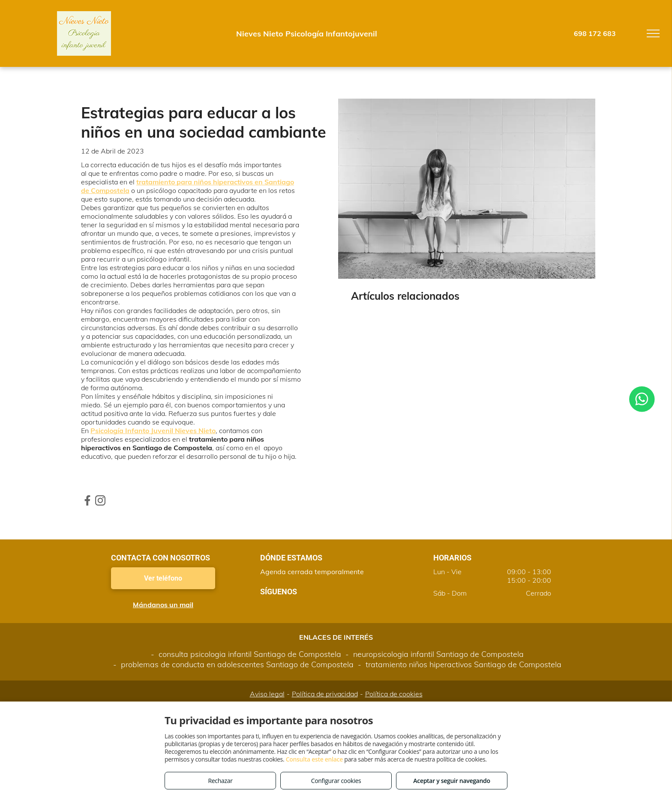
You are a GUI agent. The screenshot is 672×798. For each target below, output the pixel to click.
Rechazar (220, 781)
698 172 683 (595, 33)
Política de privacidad (325, 694)
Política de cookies (394, 694)
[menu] (653, 33)
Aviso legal (267, 694)
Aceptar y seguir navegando (451, 781)
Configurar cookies (336, 781)
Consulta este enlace (314, 759)
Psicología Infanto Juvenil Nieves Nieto (153, 431)
